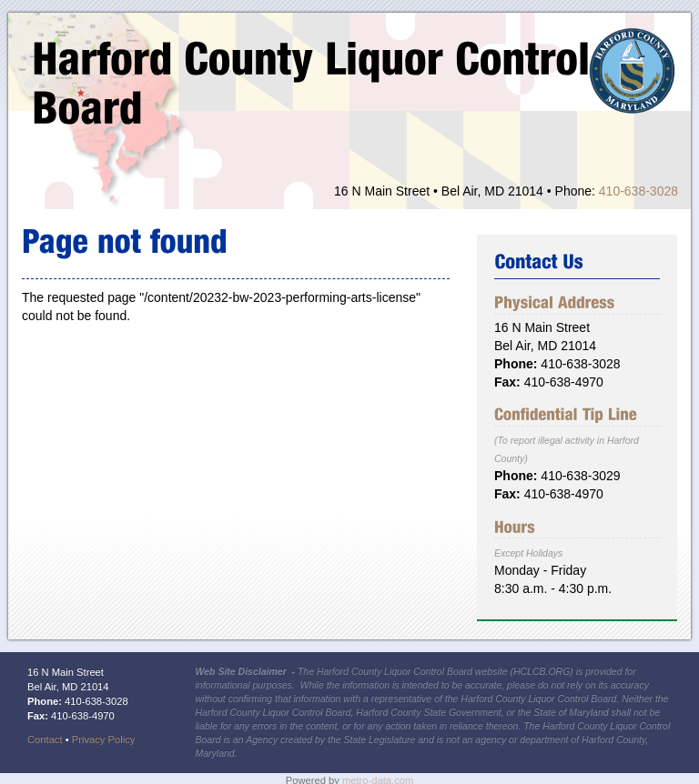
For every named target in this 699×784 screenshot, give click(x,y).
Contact (45, 739)
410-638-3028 (638, 191)
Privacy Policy (104, 739)
